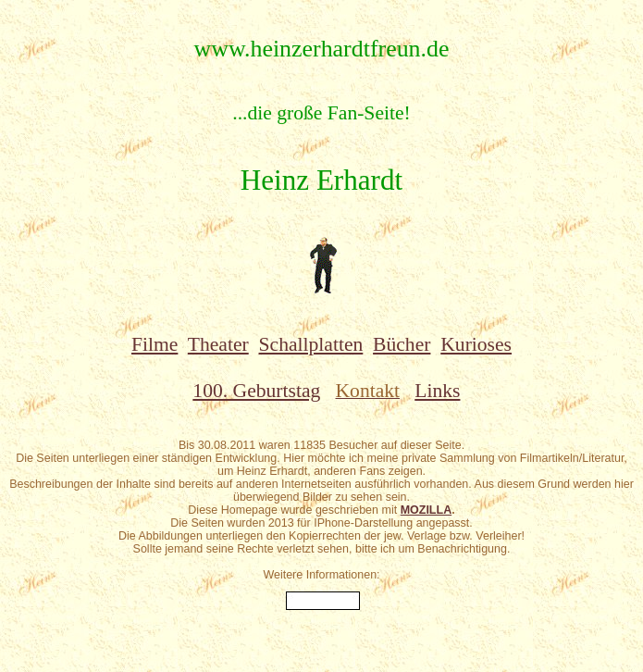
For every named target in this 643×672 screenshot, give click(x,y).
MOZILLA (427, 510)
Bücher (402, 344)
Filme (155, 344)
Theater (218, 344)
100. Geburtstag (256, 391)
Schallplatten (311, 344)
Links (437, 391)
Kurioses (476, 344)
